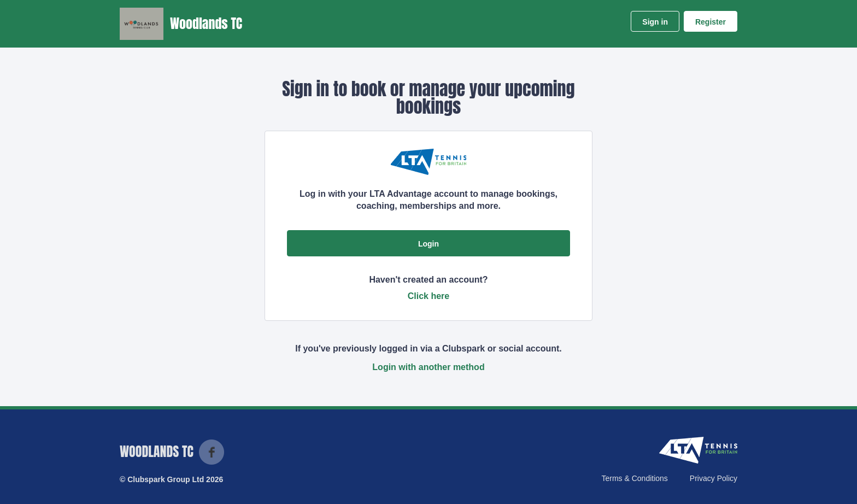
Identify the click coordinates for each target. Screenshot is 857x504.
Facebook (212, 452)
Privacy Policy (714, 478)
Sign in (655, 22)
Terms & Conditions (634, 478)
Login (428, 244)
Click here (428, 296)
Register (711, 22)
